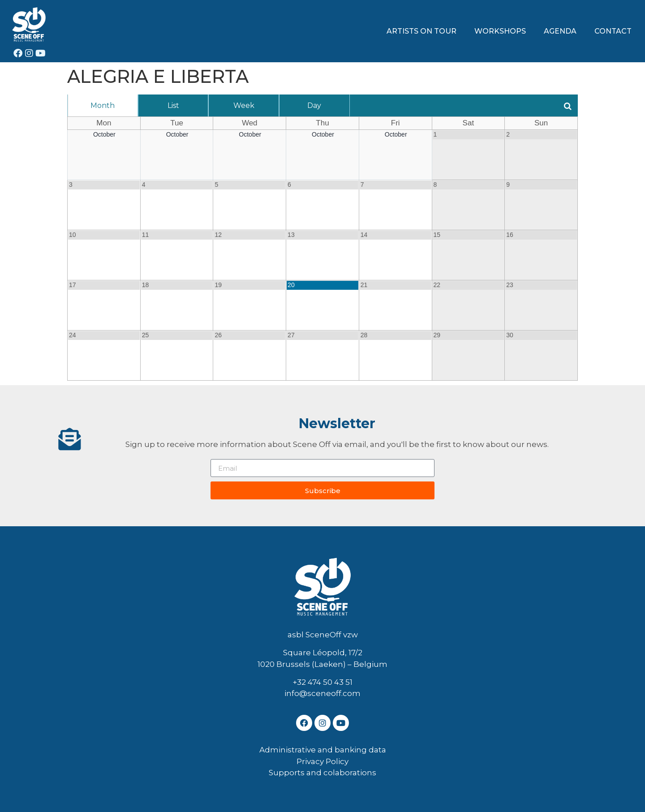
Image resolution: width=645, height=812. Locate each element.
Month (103, 105)
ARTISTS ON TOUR (421, 31)
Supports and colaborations (322, 773)
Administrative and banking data (323, 750)
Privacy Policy (322, 761)
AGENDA (560, 31)
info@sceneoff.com (322, 693)
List (173, 105)
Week (244, 105)
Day (314, 105)
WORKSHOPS (500, 31)
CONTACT (613, 31)
